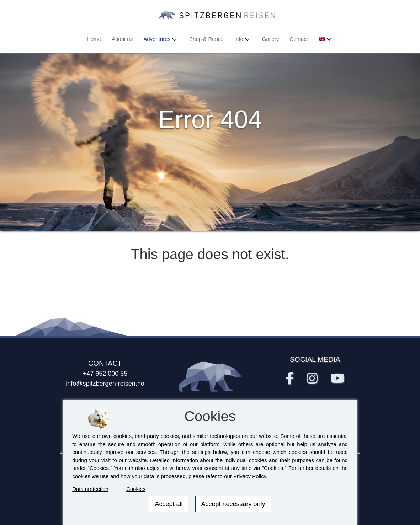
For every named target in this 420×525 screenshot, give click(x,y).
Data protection (90, 489)
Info (239, 39)
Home (94, 39)
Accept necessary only (233, 504)
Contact (299, 39)
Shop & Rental (206, 39)
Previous (63, 453)
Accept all (169, 504)
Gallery (271, 39)
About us (122, 39)
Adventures (157, 39)
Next (358, 453)
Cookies (136, 489)
